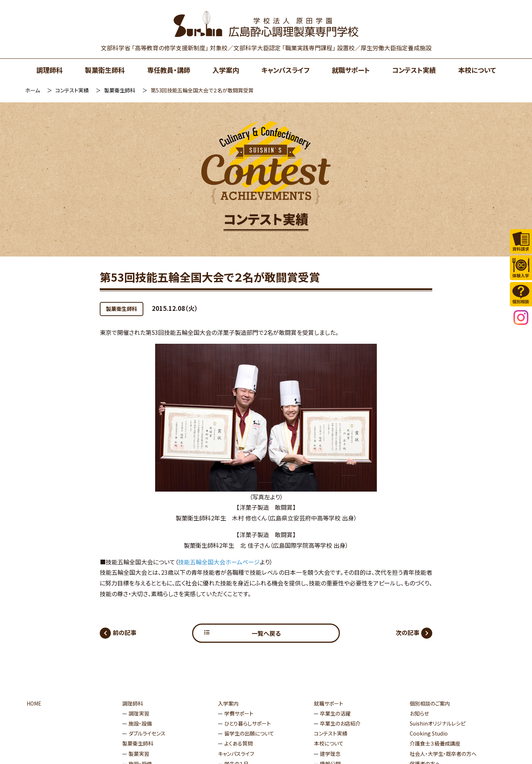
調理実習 (139, 713)
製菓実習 (139, 754)
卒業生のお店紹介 (340, 723)
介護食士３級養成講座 (435, 743)
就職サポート (351, 70)
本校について (477, 70)
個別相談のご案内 (430, 703)
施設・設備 (140, 723)
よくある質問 (238, 743)
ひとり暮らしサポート (248, 723)
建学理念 (330, 754)
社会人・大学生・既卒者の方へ (443, 754)
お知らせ (419, 713)
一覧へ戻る (266, 633)
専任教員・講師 (169, 70)
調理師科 (50, 70)
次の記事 (407, 632)
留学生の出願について (249, 733)
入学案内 (226, 70)
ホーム (33, 90)
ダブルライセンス (147, 733)
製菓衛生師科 (105, 70)
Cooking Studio (429, 733)
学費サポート (239, 713)
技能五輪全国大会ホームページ (219, 562)
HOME (34, 703)
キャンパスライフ (285, 70)
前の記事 (125, 632)
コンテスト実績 (414, 70)
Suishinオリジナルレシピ (438, 723)
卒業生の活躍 (335, 713)
